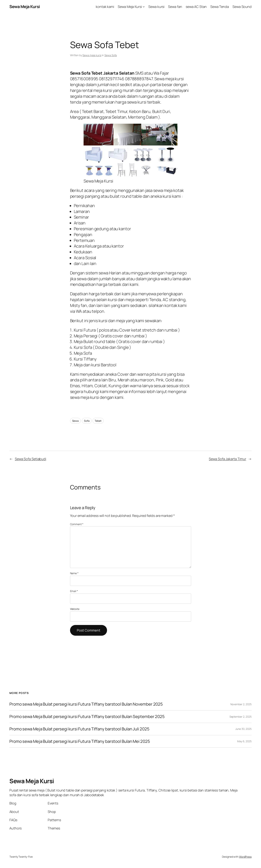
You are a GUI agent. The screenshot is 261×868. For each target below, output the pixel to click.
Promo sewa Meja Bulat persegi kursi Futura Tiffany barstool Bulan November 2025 (86, 704)
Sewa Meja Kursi (25, 7)
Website (75, 609)
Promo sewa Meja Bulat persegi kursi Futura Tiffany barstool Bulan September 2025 (87, 717)
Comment (77, 524)
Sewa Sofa (111, 55)
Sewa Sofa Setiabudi (31, 459)
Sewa (75, 421)
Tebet (98, 421)
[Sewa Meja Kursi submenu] (144, 7)
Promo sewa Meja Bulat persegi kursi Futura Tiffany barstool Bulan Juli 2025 (79, 729)
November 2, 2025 (241, 704)
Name (74, 573)
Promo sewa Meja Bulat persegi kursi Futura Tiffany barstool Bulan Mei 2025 (80, 741)
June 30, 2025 (243, 729)
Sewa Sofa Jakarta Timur (227, 459)
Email (74, 591)
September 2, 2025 (241, 717)
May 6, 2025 (244, 741)
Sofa (87, 421)
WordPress (245, 857)
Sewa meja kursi (92, 55)
